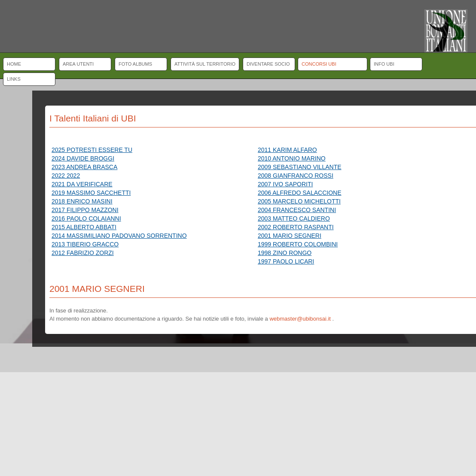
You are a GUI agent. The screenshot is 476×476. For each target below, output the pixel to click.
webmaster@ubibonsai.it (300, 319)
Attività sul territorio (205, 64)
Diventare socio (268, 64)
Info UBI (384, 64)
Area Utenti (78, 64)
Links (14, 79)
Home (14, 64)
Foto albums (135, 64)
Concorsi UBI (319, 64)
